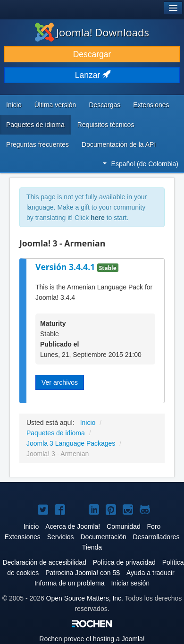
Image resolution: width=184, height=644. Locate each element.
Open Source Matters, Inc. (85, 598)
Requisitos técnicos (106, 125)
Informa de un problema (70, 583)
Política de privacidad (124, 562)
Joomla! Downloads (92, 32)
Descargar (92, 54)
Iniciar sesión (130, 583)
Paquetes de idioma (35, 125)
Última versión (55, 105)
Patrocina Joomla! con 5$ (83, 573)
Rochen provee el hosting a (92, 639)
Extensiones (151, 105)
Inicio (14, 105)
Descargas (105, 105)
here (98, 218)
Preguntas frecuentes (38, 144)
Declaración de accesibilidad (44, 562)
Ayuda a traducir (151, 573)
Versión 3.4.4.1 (66, 267)
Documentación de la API (119, 144)
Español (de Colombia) (141, 164)
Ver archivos (60, 382)
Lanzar (92, 75)
